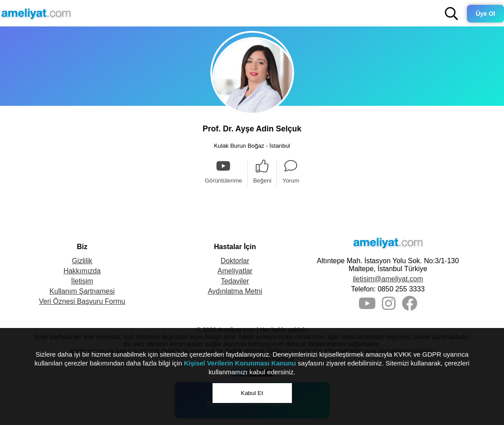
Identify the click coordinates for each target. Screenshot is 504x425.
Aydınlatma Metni (235, 291)
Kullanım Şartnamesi (82, 291)
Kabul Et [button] (252, 393)
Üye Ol (485, 14)
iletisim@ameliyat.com (388, 279)
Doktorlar (235, 261)
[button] (452, 14)
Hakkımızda (82, 271)
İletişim (82, 281)
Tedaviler (235, 281)
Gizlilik (82, 261)
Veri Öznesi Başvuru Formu (82, 301)
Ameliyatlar (235, 271)
